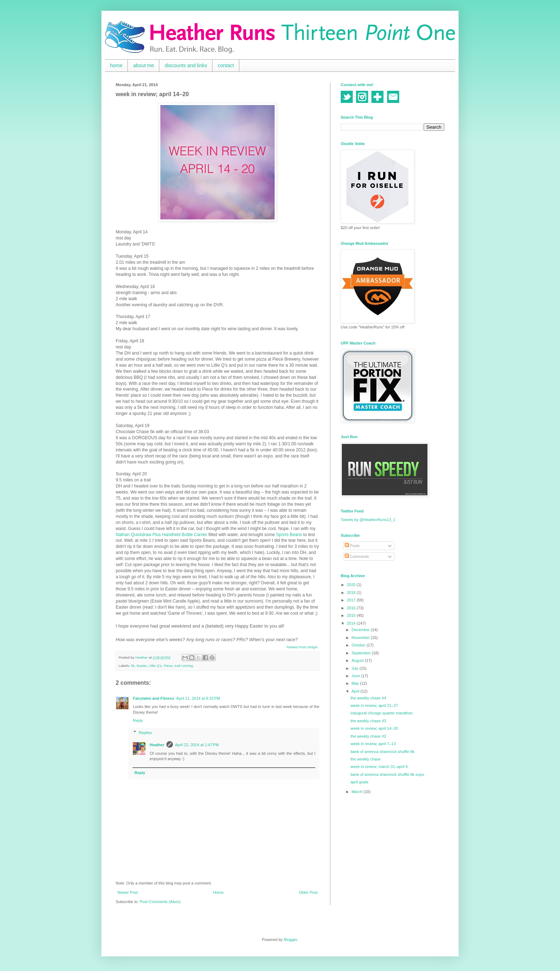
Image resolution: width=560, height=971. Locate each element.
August (358, 660)
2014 (352, 623)
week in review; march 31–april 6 (379, 767)
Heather (157, 745)
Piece (168, 666)
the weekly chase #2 (368, 736)
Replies (146, 733)
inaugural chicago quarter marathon (381, 713)
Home (218, 892)
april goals (359, 782)
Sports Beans (289, 535)
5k (133, 666)
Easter (142, 666)
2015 (352, 615)
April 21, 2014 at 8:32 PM (198, 698)
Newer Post (128, 892)
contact (226, 65)
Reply (138, 720)
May (356, 683)
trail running (184, 666)
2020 (352, 585)
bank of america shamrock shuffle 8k (382, 752)
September (362, 653)
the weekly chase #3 (368, 721)
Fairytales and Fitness (154, 698)
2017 (352, 600)
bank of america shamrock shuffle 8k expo (387, 774)
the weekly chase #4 (368, 698)
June (356, 676)
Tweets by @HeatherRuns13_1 (368, 520)
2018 (352, 593)
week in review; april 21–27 (374, 705)
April (356, 691)
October (359, 645)
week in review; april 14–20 (374, 728)
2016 (352, 608)
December (361, 630)
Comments (357, 556)
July (356, 668)
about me (144, 65)
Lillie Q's (155, 666)
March (357, 792)
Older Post (308, 892)
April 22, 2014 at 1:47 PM (197, 745)
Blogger (290, 940)
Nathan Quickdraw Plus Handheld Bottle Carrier (161, 535)
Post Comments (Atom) (160, 902)
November (361, 638)
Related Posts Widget (302, 647)
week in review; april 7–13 (373, 744)
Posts (352, 546)
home (116, 65)
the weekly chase (365, 759)
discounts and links (186, 65)
